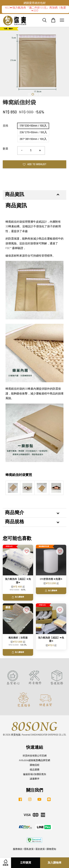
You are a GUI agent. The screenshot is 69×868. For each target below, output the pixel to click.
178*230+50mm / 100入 (33, 126)
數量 (6, 149)
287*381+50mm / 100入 (33, 139)
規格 (6, 126)
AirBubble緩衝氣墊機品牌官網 (34, 760)
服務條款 (18, 849)
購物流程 (35, 765)
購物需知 (51, 849)
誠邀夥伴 (35, 779)
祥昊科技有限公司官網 (35, 756)
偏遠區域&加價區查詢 (34, 774)
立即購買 (26, 863)
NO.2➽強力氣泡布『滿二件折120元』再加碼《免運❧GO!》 (35, 9)
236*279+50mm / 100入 (33, 132)
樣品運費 (35, 770)
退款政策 (40, 849)
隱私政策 (29, 849)
